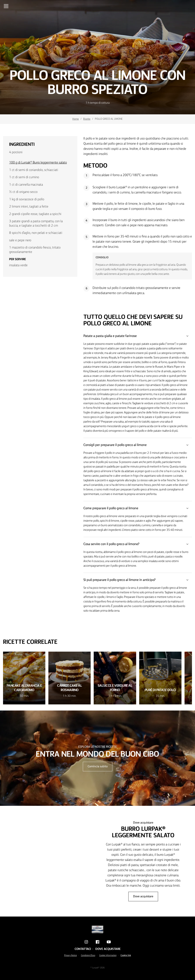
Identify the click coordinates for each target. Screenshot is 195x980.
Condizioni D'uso (88, 955)
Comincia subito (98, 767)
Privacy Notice (71, 955)
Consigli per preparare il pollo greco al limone (138, 445)
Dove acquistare (143, 897)
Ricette (87, 119)
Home (76, 119)
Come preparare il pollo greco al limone (138, 508)
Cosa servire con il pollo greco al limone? (138, 544)
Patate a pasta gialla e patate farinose (138, 336)
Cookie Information (108, 955)
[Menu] (7, 6)
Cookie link (126, 955)
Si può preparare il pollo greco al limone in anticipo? (138, 580)
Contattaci (83, 949)
